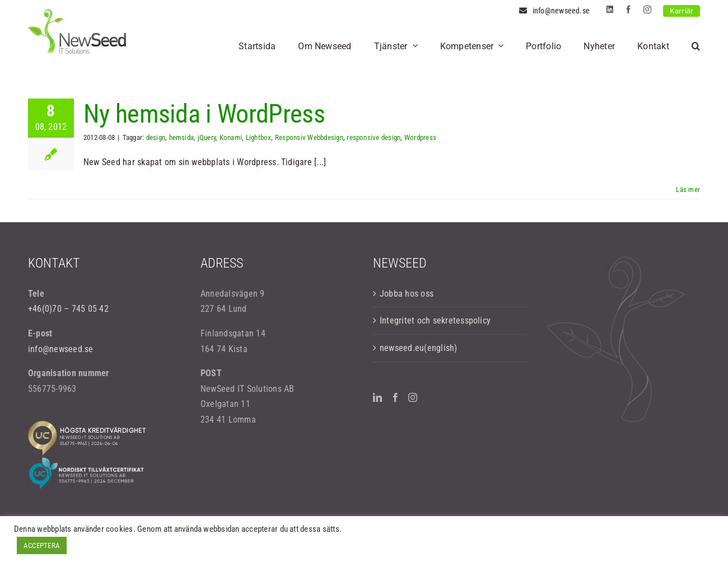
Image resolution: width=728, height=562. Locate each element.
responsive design (374, 137)
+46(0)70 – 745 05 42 (68, 309)
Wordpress (420, 137)
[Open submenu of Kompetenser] (498, 46)
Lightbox (259, 137)
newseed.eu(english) (419, 348)
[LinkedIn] (377, 397)
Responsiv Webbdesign (309, 137)
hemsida (182, 137)
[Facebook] (395, 397)
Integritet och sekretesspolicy (435, 320)
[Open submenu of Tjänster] (413, 46)
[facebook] (628, 10)
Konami (231, 137)
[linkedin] (610, 10)
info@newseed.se (61, 349)
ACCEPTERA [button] (42, 545)
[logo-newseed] (77, 13)
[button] (696, 46)
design (156, 137)
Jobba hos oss (407, 294)
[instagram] (647, 10)
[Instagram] (413, 397)
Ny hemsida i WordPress (204, 114)
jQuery (207, 137)
